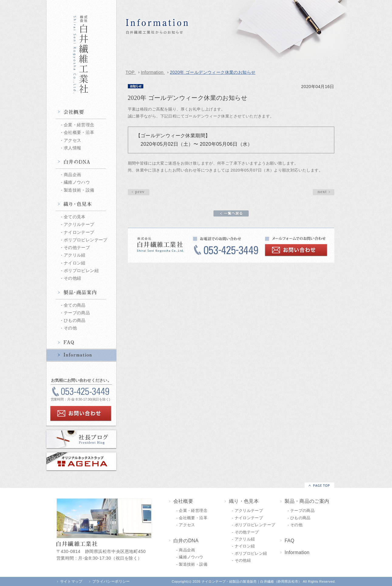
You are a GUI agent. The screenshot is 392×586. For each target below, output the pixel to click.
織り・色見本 (81, 205)
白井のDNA (81, 162)
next (139, 192)
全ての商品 (75, 305)
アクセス (73, 140)
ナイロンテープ (79, 232)
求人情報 (73, 148)
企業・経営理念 (79, 125)
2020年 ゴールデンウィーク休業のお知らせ (226, 59)
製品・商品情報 (81, 293)
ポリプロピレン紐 (81, 271)
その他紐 (73, 278)
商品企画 (73, 175)
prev (324, 192)
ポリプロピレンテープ (86, 240)
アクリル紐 (75, 255)
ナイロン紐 (75, 263)
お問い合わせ (81, 414)
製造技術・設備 (79, 190)
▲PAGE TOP (319, 485)
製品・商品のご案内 (307, 501)
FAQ (81, 343)
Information (81, 355)
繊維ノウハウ (77, 182)
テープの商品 (77, 313)
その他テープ (77, 247)
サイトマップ (71, 581)
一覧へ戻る (231, 213)
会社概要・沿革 (79, 132)
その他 (70, 328)
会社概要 (81, 113)
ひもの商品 (75, 320)
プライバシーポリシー (111, 581)
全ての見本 (75, 217)
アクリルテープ (79, 224)
